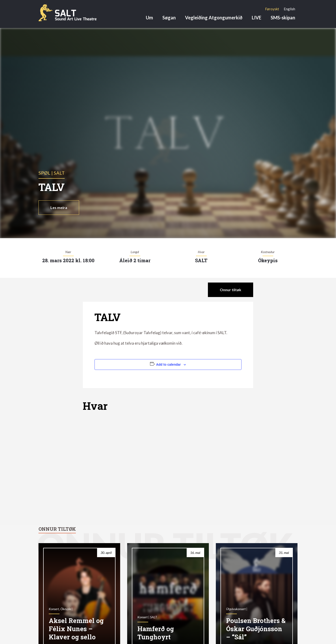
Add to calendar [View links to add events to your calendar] (168, 364)
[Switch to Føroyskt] (272, 9)
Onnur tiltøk (231, 290)
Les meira (59, 207)
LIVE (257, 18)
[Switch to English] (289, 9)
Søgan (169, 18)
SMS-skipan (283, 18)
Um (149, 18)
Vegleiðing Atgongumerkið (214, 18)
